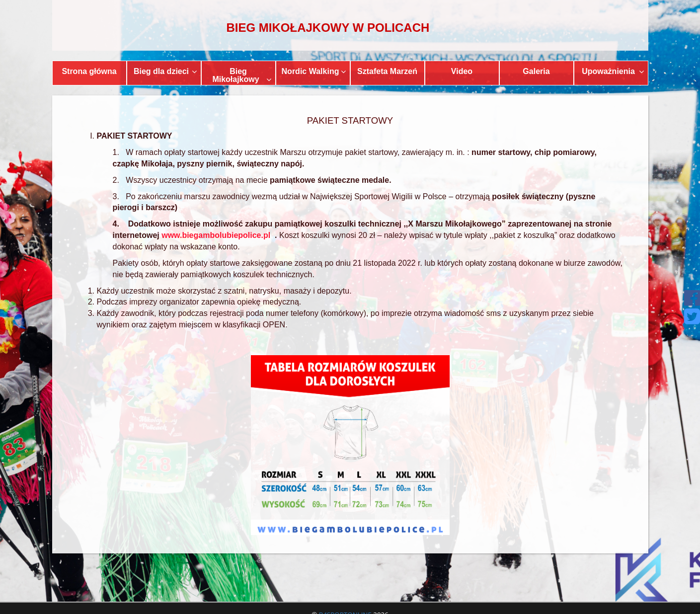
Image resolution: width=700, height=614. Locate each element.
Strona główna (89, 71)
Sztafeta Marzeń (387, 71)
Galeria (536, 71)
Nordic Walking (314, 71)
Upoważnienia (613, 71)
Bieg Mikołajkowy (241, 75)
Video (462, 71)
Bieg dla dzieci (165, 71)
